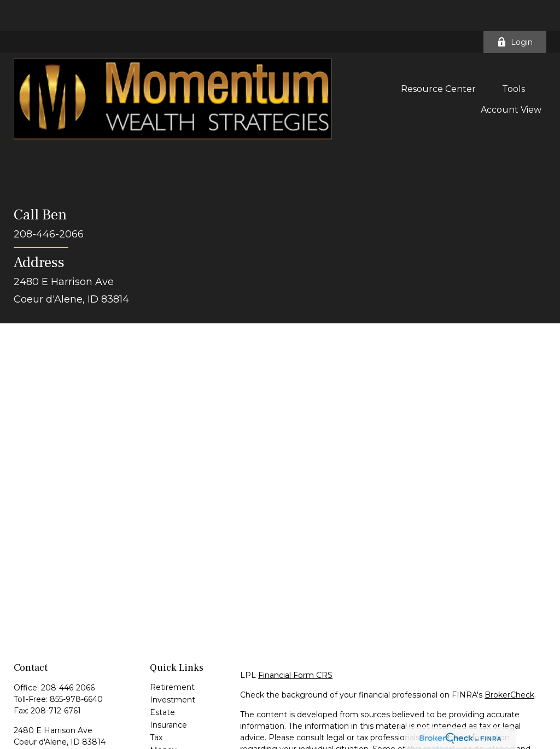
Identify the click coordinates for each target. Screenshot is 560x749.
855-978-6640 (76, 668)
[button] (438, 57)
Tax (156, 706)
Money (163, 719)
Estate (162, 681)
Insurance (168, 694)
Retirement (172, 656)
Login (515, 11)
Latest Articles (177, 731)
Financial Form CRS (295, 644)
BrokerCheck (509, 664)
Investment (173, 669)
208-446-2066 (68, 657)
